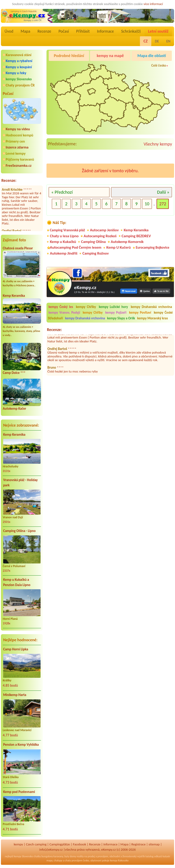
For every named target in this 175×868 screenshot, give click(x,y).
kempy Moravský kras (153, 318)
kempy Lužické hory (113, 307)
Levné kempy (16, 153)
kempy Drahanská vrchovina (151, 307)
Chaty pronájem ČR (20, 85)
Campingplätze (60, 844)
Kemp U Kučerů (119, 247)
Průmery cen (15, 141)
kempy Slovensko (19, 79)
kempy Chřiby (86, 307)
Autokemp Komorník (127, 242)
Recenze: (9, 180)
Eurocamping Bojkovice (153, 247)
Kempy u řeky (16, 73)
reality (80, 856)
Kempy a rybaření (19, 61)
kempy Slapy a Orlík (121, 318)
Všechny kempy (158, 144)
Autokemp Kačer (14, 409)
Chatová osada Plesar (18, 248)
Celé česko (159, 65)
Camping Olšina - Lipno (19, 531)
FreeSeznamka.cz (19, 166)
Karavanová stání (19, 55)
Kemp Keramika (14, 296)
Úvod (9, 31)
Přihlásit (83, 31)
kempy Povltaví (140, 313)
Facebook (80, 844)
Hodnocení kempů (19, 135)
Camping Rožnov (96, 253)
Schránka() (131, 31)
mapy (49, 860)
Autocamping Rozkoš (100, 236)
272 (163, 204)
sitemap (154, 844)
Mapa (25, 31)
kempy (18, 844)
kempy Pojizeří (116, 313)
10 (147, 204)
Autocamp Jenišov (104, 230)
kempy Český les (61, 307)
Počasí (64, 31)
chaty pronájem (74, 860)
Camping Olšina (93, 242)
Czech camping (36, 844)
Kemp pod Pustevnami (19, 792)
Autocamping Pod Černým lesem (76, 247)
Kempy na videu (18, 129)
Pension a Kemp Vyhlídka (21, 745)
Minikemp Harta (15, 695)
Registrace (139, 844)
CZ (146, 41)
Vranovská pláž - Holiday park (20, 483)
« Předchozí (62, 192)
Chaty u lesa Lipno (64, 236)
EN (168, 41)
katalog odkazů (154, 856)
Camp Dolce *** (14, 373)
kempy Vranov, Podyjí (64, 313)
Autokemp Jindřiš (64, 253)
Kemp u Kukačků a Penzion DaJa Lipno (17, 582)
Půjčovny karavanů (20, 159)
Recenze (44, 31)
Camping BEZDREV (136, 236)
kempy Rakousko (119, 860)
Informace (105, 31)
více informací (153, 4)
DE (157, 41)
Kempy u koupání (19, 67)
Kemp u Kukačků (63, 242)
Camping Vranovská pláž (67, 230)
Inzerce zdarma (17, 147)
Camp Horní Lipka (16, 649)
